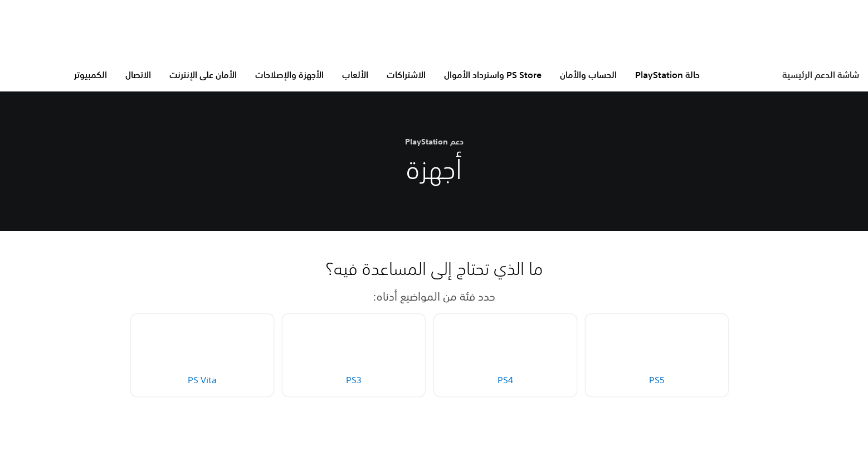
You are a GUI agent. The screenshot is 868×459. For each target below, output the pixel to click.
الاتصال (138, 75)
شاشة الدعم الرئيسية (821, 75)
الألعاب (355, 75)
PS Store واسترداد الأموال (493, 75)
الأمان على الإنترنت (203, 75)
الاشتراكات (406, 75)
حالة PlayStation (667, 75)
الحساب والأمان (588, 75)
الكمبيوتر (91, 75)
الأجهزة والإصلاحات (289, 75)
